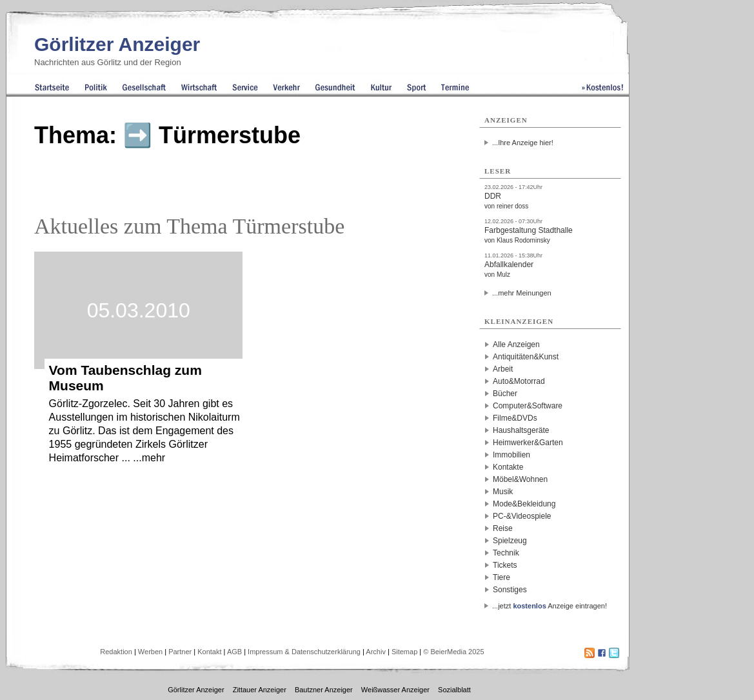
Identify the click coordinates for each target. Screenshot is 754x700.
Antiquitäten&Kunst (526, 357)
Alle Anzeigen (516, 345)
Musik (503, 492)
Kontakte (508, 467)
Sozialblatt (454, 690)
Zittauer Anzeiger (260, 690)
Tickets (505, 565)
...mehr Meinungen (522, 293)
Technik (506, 553)
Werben (150, 652)
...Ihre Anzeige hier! (523, 143)
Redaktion (116, 652)
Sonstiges (510, 590)
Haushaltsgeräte (521, 430)
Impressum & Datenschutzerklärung (304, 652)
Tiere (501, 577)
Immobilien (511, 455)
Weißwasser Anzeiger (395, 690)
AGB (234, 652)
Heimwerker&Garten (528, 443)
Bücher (505, 394)
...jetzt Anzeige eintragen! (550, 606)
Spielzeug (510, 541)
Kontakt (209, 652)
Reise (503, 528)
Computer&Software (528, 406)
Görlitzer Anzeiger (117, 44)
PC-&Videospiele (522, 516)
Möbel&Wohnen (520, 479)
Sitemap (404, 652)
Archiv (376, 652)
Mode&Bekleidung (524, 504)
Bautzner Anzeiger (324, 690)
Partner (180, 652)
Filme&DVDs (515, 418)
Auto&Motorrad (519, 381)
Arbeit (503, 369)
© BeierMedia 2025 (453, 652)
